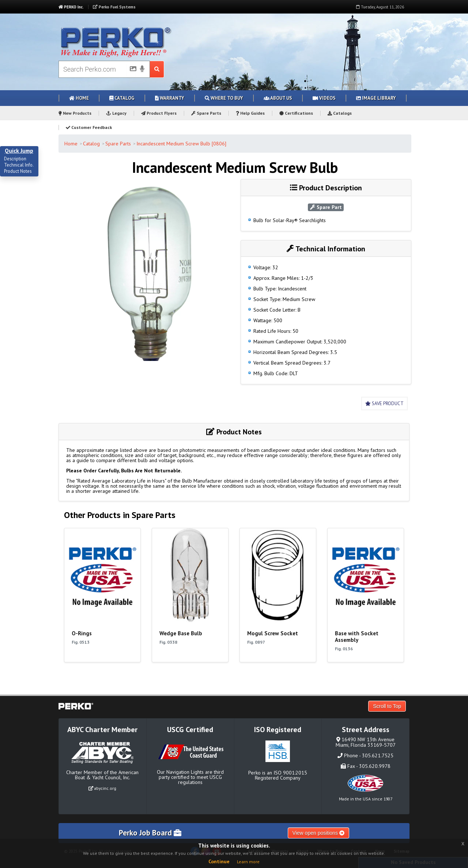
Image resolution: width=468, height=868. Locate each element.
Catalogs (340, 113)
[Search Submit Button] (157, 69)
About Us (278, 98)
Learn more (248, 862)
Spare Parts (206, 113)
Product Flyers (159, 113)
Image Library (376, 98)
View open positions (318, 833)
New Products (75, 113)
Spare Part (326, 207)
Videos (324, 98)
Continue (219, 861)
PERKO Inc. (71, 7)
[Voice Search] (142, 69)
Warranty (170, 98)
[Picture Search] (131, 70)
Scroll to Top (387, 706)
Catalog (122, 98)
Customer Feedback (89, 127)
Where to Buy (224, 98)
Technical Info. (19, 165)
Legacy (116, 113)
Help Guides (250, 113)
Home (79, 98)
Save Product (384, 403)
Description (15, 159)
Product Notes (18, 171)
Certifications (296, 113)
